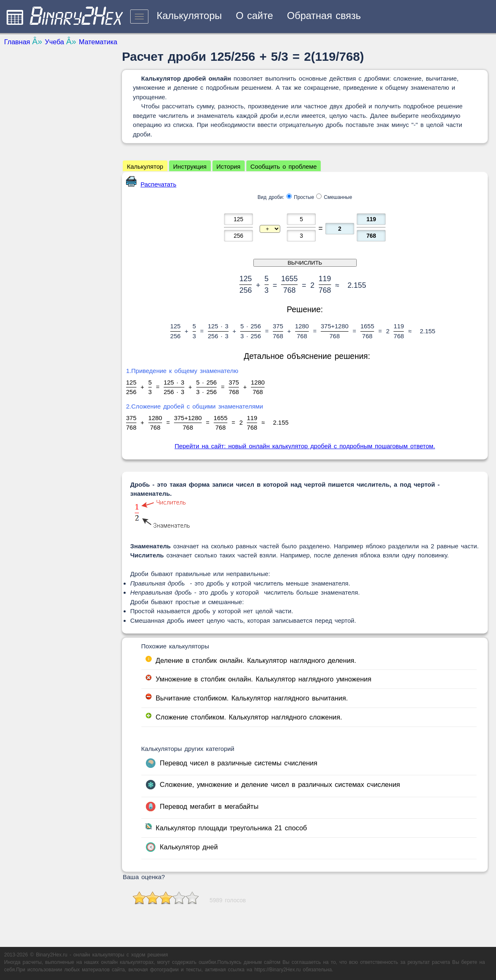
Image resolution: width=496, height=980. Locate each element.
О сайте (254, 16)
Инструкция (190, 166)
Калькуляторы (189, 16)
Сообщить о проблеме (284, 166)
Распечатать (151, 184)
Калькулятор (145, 166)
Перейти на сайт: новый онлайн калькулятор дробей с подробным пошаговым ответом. (305, 446)
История (229, 166)
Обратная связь (324, 16)
